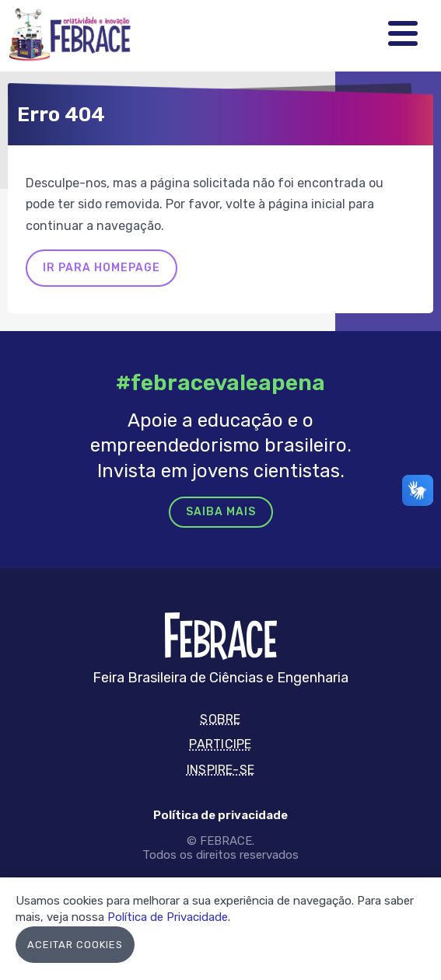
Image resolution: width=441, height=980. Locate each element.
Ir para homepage (101, 268)
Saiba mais (221, 512)
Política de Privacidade (168, 917)
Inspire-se (220, 770)
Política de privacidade (220, 815)
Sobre (220, 719)
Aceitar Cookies (75, 945)
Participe (220, 744)
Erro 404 (61, 115)
